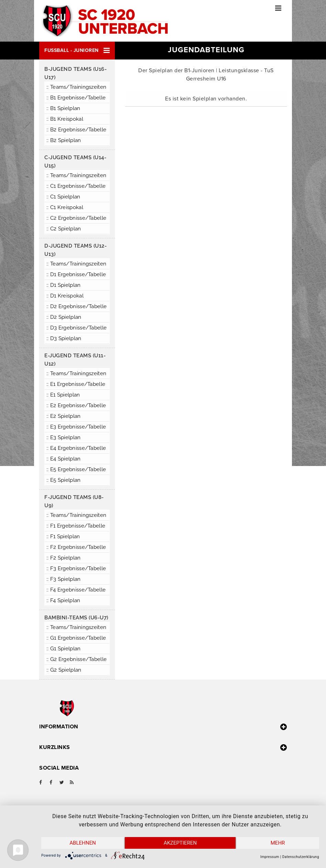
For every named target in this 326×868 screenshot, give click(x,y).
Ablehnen (83, 843)
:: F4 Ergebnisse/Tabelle (76, 590)
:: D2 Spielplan (64, 317)
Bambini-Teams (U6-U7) (76, 618)
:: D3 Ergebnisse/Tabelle (77, 328)
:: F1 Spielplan (63, 536)
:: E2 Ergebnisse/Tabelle (76, 405)
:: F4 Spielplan (63, 600)
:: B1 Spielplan (63, 108)
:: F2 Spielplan (64, 558)
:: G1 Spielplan (64, 649)
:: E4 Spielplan (64, 459)
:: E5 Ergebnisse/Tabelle (76, 469)
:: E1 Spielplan (63, 395)
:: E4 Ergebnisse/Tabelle (76, 448)
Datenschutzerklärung (301, 857)
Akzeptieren (180, 843)
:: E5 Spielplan (64, 480)
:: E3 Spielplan (64, 437)
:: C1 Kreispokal (65, 207)
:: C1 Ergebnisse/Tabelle (76, 186)
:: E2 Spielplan (64, 416)
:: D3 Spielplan (64, 338)
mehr (278, 843)
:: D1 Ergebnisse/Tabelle (76, 274)
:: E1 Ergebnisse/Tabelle (76, 384)
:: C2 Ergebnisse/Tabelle (76, 218)
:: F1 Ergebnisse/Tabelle (76, 526)
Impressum (270, 857)
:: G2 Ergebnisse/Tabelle (77, 659)
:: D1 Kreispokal (65, 296)
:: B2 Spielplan (64, 140)
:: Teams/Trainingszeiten (76, 87)
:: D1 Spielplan (64, 285)
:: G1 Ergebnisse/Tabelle (76, 638)
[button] (77, 51)
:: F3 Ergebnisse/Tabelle (76, 568)
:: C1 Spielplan (63, 197)
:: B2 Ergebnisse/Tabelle (76, 130)
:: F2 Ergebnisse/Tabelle (76, 547)
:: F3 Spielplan (64, 579)
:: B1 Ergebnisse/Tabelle (76, 98)
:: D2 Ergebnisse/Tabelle (77, 306)
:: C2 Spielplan (64, 229)
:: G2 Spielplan (64, 670)
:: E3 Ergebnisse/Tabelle (76, 427)
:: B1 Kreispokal (65, 119)
